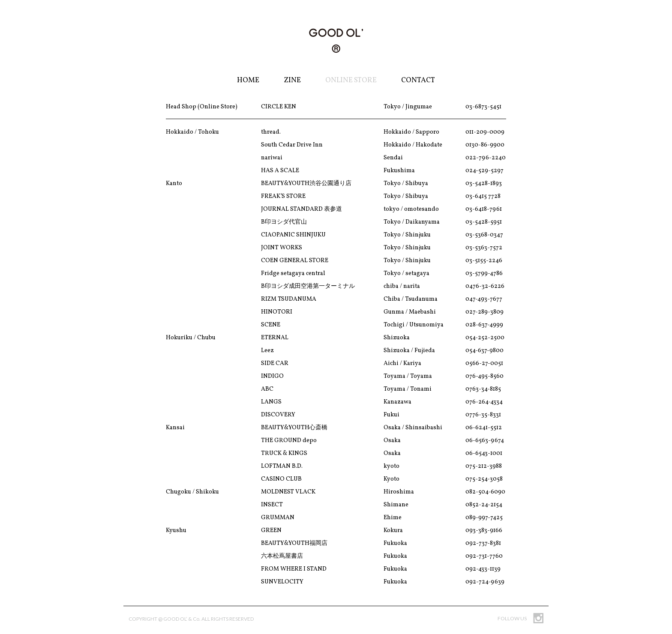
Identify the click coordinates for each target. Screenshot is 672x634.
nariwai (272, 158)
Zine (292, 80)
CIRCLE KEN (279, 107)
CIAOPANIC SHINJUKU (293, 235)
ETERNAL (275, 338)
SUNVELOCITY (282, 582)
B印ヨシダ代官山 (284, 222)
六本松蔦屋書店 (282, 556)
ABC (267, 389)
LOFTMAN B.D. (282, 466)
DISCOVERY (278, 415)
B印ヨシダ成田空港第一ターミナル (308, 286)
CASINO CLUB (281, 479)
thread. (271, 132)
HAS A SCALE (280, 171)
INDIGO (272, 376)
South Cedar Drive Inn (292, 145)
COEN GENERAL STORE (295, 261)
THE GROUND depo (289, 441)
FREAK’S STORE (283, 196)
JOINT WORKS (282, 248)
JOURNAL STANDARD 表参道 (301, 209)
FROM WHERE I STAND (294, 569)
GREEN (271, 531)
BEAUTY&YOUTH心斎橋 (294, 428)
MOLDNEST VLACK (288, 492)
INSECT (272, 505)
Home (248, 80)
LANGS (271, 402)
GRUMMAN (278, 518)
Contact (418, 80)
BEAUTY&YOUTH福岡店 (294, 543)
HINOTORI (277, 312)
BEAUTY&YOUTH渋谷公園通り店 (306, 184)
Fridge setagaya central (293, 274)
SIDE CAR (275, 363)
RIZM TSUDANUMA (289, 299)
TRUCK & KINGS (284, 453)
